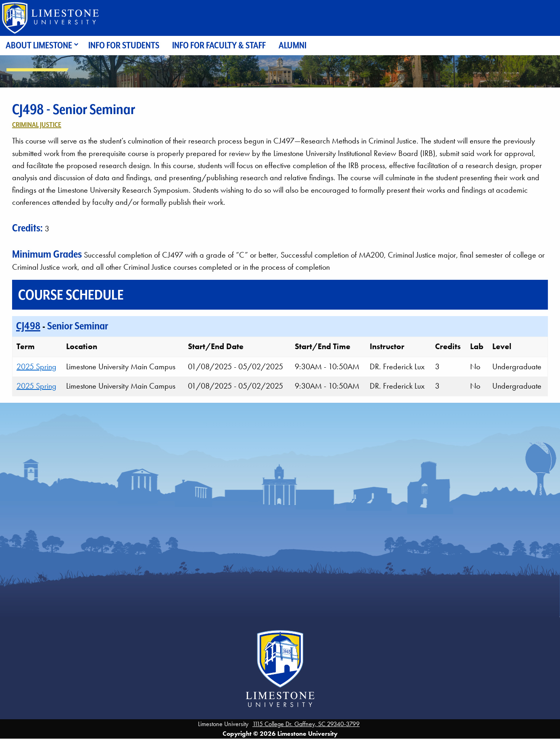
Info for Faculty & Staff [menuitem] (219, 45)
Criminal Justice (37, 125)
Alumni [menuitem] (292, 45)
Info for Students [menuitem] (124, 45)
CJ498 (28, 326)
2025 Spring (36, 366)
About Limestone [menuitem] (39, 45)
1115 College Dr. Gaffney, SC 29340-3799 (306, 724)
